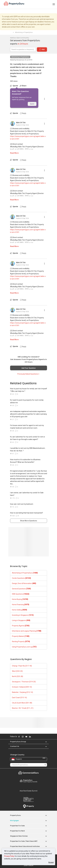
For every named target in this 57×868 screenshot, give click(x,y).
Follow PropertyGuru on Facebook (19, 737)
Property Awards (29, 781)
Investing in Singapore (23, 615)
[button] (45, 742)
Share (23, 86)
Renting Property (21, 642)
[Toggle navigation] (54, 4)
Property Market (21, 636)
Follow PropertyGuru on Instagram (23, 737)
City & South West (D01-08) (22, 703)
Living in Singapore (21, 620)
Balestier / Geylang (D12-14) (22, 692)
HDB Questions (21, 594)
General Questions (21, 589)
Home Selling (20, 610)
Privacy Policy (9, 856)
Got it (32, 104)
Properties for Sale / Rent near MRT (24, 841)
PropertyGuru (15, 815)
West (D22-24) (17, 671)
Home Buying (20, 599)
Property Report (29, 799)
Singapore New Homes (19, 836)
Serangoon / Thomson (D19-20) (24, 682)
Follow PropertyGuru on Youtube (26, 737)
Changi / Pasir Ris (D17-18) (22, 666)
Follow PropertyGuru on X (33, 737)
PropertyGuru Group (18, 742)
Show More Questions (29, 521)
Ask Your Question (29, 368)
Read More (14, 153)
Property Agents (21, 626)
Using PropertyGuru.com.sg (24, 647)
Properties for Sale (17, 826)
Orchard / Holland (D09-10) (22, 687)
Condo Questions (21, 578)
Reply (23, 113)
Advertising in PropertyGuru (20, 57)
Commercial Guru (29, 773)
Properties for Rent (17, 831)
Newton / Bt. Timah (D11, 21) (23, 708)
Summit (29, 791)
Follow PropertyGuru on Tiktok (36, 737)
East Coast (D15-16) (19, 698)
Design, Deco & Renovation (24, 583)
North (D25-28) (18, 676)
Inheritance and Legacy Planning (27, 631)
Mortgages (14, 821)
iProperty (29, 806)
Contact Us (15, 746)
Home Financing (21, 605)
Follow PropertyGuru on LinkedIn (30, 737)
